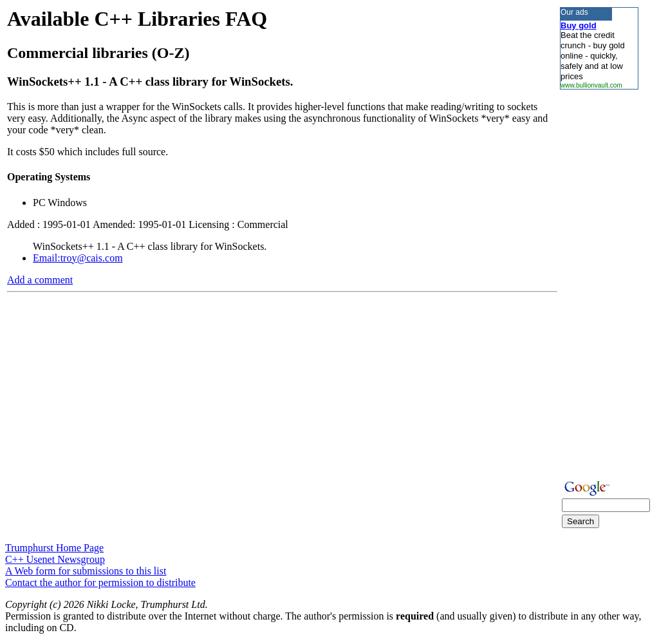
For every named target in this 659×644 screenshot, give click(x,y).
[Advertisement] (599, 283)
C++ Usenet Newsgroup (55, 559)
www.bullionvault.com (591, 85)
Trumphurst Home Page (54, 548)
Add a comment (40, 280)
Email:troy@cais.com (78, 258)
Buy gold (579, 25)
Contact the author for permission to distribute (100, 582)
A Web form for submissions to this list (86, 571)
